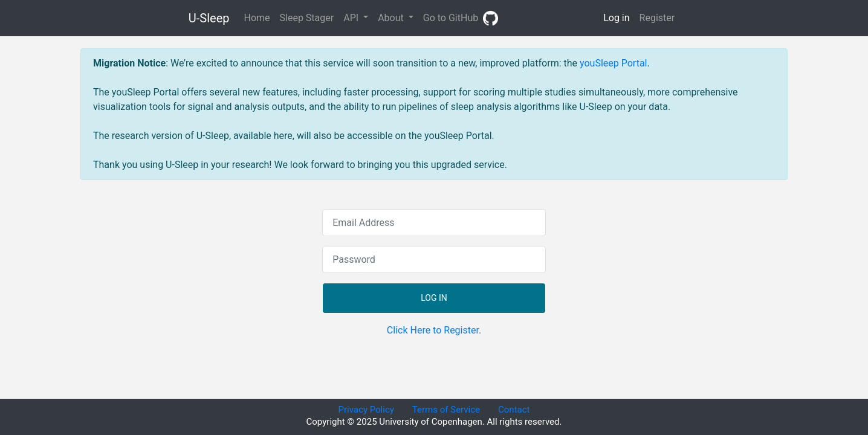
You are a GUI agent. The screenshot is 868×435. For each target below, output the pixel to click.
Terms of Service (446, 410)
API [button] (352, 18)
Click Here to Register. (434, 330)
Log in (616, 18)
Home (259, 17)
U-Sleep (209, 18)
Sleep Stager (307, 18)
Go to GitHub (461, 18)
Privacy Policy (366, 410)
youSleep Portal (613, 63)
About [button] (392, 18)
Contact (514, 410)
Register (657, 18)
